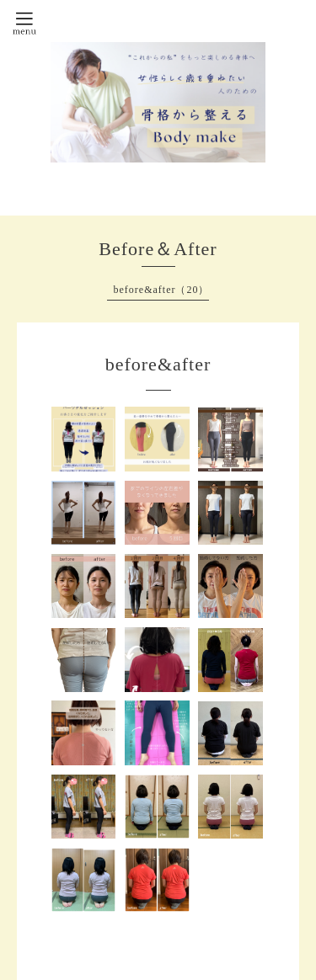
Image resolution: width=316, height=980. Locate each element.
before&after (158, 364)
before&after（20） (162, 290)
